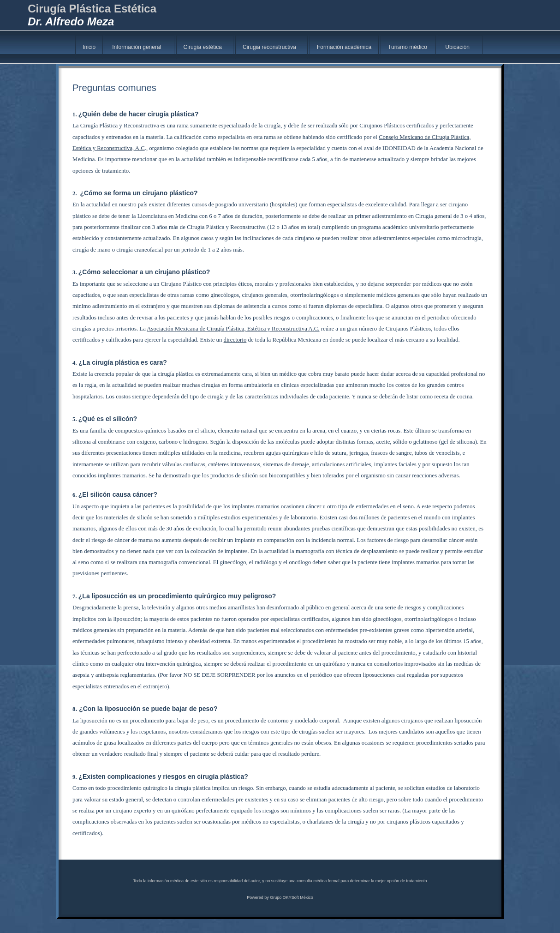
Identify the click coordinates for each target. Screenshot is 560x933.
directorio (235, 340)
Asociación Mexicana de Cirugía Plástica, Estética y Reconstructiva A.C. (233, 329)
